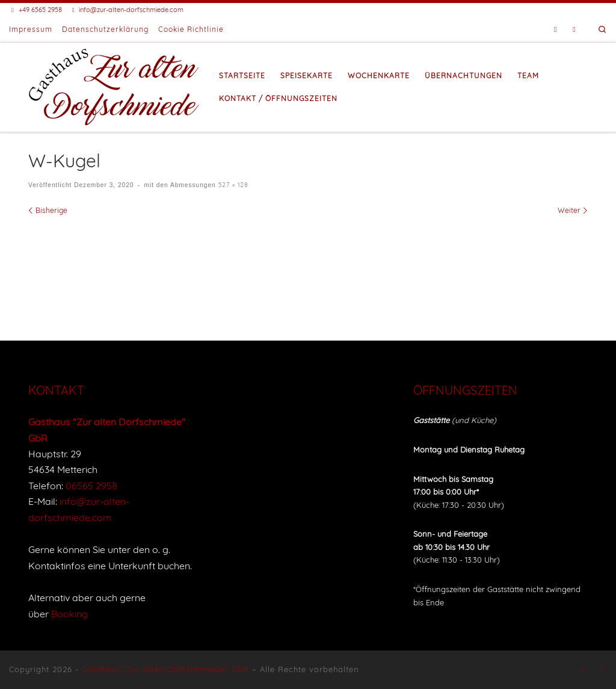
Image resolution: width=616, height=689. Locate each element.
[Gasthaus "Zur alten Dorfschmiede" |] (115, 85)
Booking (69, 614)
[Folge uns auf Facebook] (556, 30)
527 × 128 (232, 185)
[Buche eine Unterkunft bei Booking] (574, 30)
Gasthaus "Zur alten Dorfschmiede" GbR (165, 669)
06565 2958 (91, 486)
